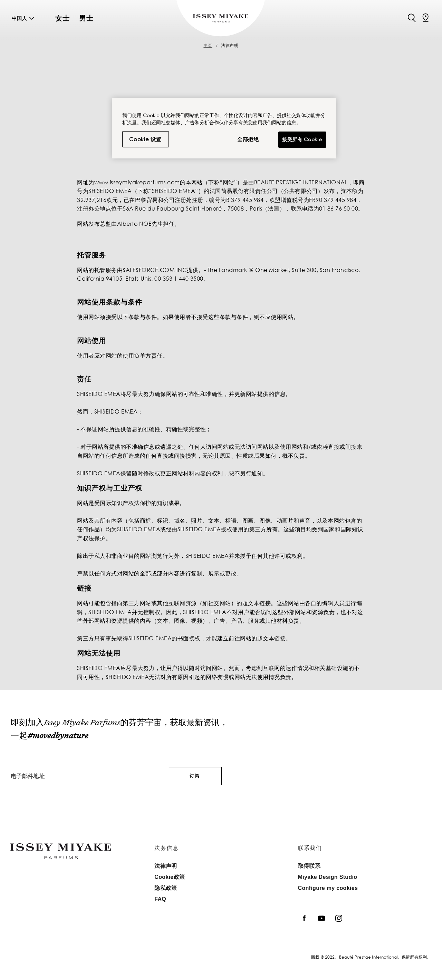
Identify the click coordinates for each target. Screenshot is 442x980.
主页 (208, 45)
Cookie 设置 (145, 139)
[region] (224, 128)
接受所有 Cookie (302, 139)
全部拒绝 (248, 139)
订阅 (195, 776)
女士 (63, 18)
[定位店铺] (425, 17)
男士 (86, 18)
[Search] (412, 17)
